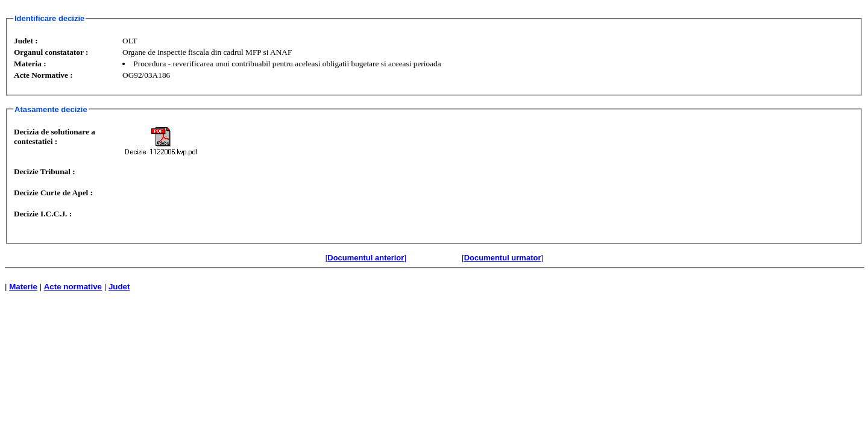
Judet (119, 287)
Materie (23, 287)
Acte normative (73, 287)
